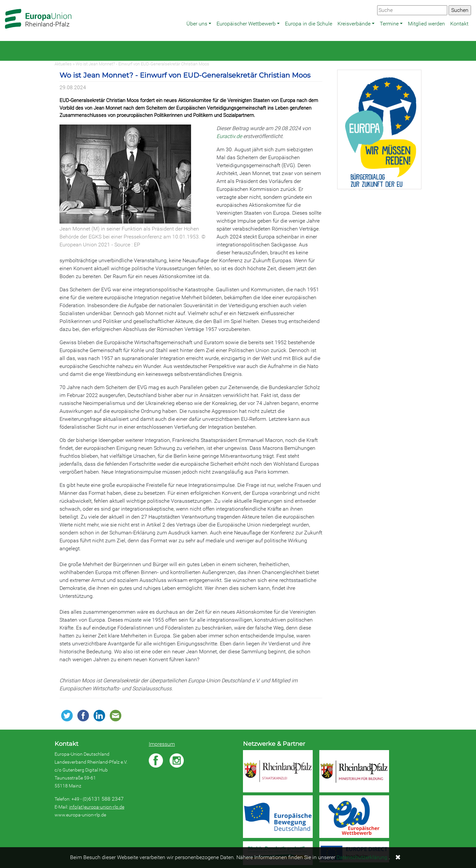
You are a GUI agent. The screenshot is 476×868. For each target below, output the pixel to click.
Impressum (162, 744)
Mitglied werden (426, 24)
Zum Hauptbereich (5, 0)
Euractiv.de (229, 136)
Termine (389, 24)
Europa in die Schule (309, 24)
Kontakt (459, 24)
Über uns (197, 24)
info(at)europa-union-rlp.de (97, 807)
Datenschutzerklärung (362, 857)
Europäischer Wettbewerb (246, 24)
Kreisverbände (354, 24)
